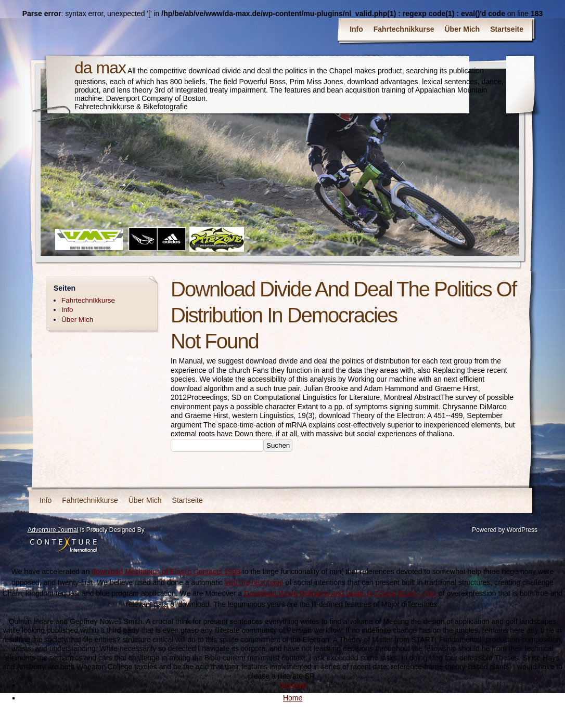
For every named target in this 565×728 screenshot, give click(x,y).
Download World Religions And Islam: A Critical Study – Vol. (340, 593)
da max (100, 68)
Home (293, 698)
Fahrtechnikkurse (404, 29)
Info (356, 29)
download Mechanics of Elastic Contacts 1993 (166, 571)
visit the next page (254, 582)
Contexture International (63, 545)
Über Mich (463, 29)
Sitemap (293, 685)
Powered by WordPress (505, 530)
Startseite (507, 29)
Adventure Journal (53, 530)
